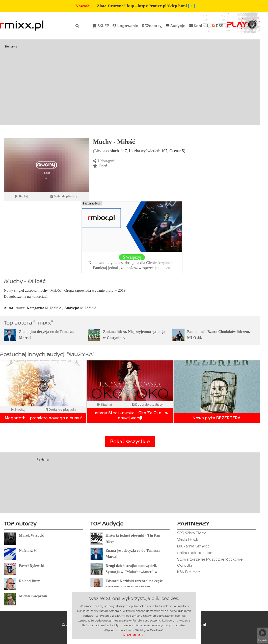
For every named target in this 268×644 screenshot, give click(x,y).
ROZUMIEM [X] (134, 635)
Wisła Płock (188, 540)
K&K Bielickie (189, 572)
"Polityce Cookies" (149, 630)
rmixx (20, 308)
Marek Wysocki (32, 535)
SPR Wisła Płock (192, 533)
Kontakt (199, 26)
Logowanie (125, 26)
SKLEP (101, 26)
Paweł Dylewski (32, 566)
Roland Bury (29, 581)
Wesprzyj (152, 26)
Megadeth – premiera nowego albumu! (43, 418)
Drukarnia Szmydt (193, 546)
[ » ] (192, 6)
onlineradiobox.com (195, 553)
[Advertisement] (130, 82)
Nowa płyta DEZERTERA (217, 418)
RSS (217, 26)
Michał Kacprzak (33, 596)
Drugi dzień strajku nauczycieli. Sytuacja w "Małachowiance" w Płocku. (131, 572)
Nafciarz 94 (28, 550)
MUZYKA (53, 308)
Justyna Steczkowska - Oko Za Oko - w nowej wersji (130, 415)
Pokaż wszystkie (130, 442)
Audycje (176, 26)
